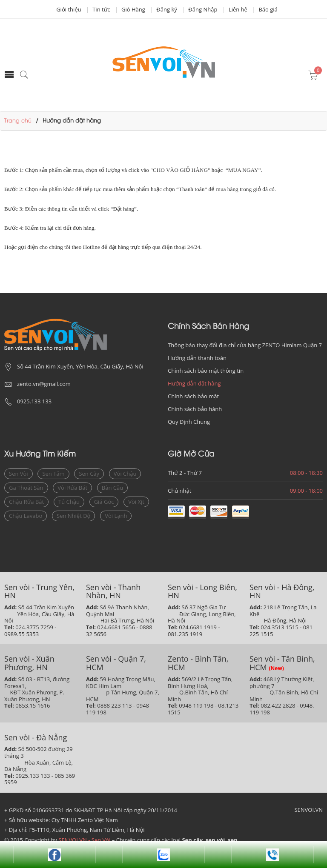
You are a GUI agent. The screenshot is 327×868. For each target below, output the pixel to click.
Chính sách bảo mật (193, 396)
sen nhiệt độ (73, 516)
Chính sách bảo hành (195, 409)
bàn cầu (112, 488)
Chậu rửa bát (26, 502)
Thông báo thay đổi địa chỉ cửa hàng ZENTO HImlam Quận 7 (245, 345)
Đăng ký (166, 9)
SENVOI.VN (308, 810)
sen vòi (19, 474)
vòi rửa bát (72, 488)
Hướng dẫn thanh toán (197, 358)
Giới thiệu (69, 9)
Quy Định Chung (189, 422)
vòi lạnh (116, 516)
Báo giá (268, 9)
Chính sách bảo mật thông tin (206, 371)
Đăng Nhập (203, 9)
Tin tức (101, 9)
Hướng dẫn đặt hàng (194, 383)
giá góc (104, 502)
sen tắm (53, 474)
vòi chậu (125, 474)
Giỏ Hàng (133, 9)
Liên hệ (238, 9)
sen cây (89, 474)
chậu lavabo (26, 516)
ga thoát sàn (26, 488)
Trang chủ (18, 121)
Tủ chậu (69, 502)
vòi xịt (136, 502)
